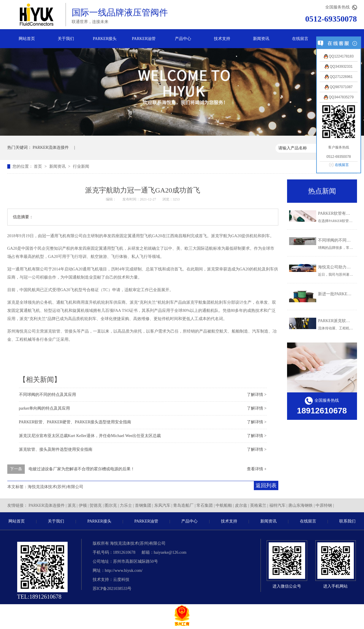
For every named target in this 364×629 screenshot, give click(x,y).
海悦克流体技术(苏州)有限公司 (56, 487)
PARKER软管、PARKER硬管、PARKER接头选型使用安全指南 (75, 422)
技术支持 (222, 39)
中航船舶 (224, 505)
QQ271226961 (339, 77)
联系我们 (347, 521)
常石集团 (205, 505)
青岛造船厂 (183, 505)
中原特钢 (324, 505)
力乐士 (126, 505)
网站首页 (27, 39)
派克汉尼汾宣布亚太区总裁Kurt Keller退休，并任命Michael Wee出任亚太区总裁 (90, 436)
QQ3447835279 (339, 97)
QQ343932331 (339, 67)
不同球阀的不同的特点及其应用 (48, 395)
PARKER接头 (105, 39)
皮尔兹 (241, 505)
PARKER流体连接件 (51, 147)
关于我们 (66, 39)
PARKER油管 (144, 39)
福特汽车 (277, 505)
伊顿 (83, 505)
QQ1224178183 (339, 56)
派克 (72, 505)
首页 (38, 166)
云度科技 (121, 580)
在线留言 (300, 39)
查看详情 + (257, 469)
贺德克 (96, 505)
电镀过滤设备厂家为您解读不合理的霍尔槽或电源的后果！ (82, 469)
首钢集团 (143, 505)
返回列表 (266, 485)
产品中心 (183, 39)
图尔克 (111, 505)
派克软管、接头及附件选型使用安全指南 (56, 449)
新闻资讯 (261, 39)
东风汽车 (162, 505)
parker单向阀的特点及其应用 (45, 408)
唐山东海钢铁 (300, 505)
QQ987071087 (339, 87)
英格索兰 (258, 505)
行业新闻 (81, 166)
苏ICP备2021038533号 (112, 589)
